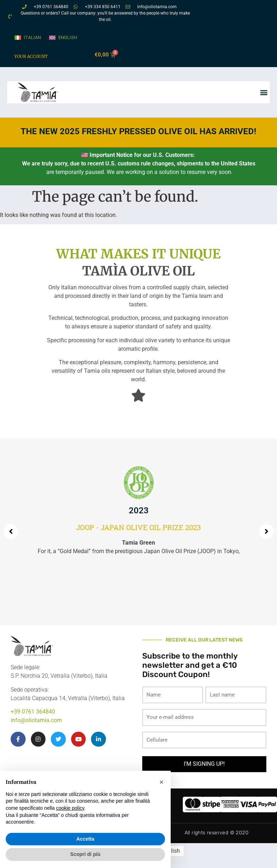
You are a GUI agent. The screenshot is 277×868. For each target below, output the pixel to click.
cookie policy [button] (70, 808)
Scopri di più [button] (86, 854)
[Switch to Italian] (27, 38)
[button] (264, 92)
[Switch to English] (63, 38)
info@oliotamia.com (36, 720)
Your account (31, 56)
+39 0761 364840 (33, 712)
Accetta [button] (86, 839)
